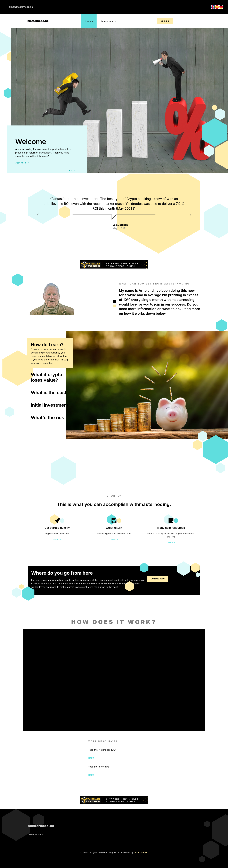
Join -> (57, 539)
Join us (165, 21)
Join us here (158, 579)
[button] (70, 171)
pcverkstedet (140, 852)
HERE (91, 758)
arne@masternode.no (21, 7)
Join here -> (22, 163)
